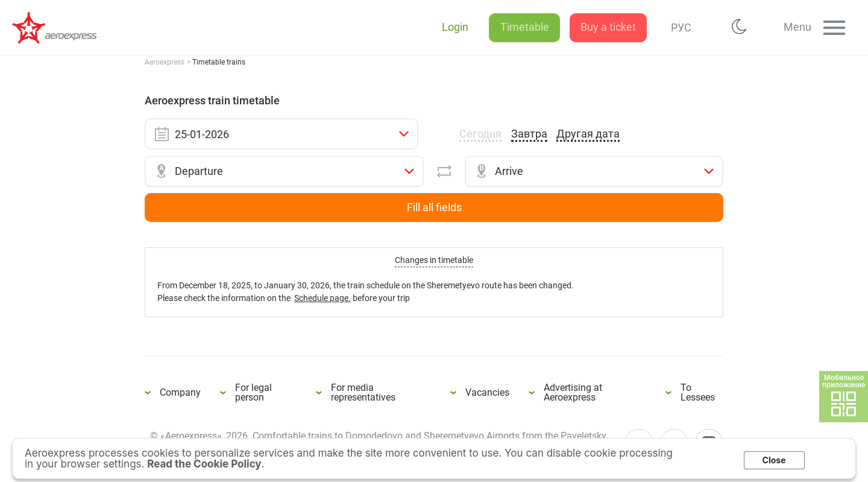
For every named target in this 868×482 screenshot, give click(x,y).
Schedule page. (322, 298)
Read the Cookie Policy (204, 464)
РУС (675, 27)
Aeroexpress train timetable (60, 28)
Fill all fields (434, 207)
